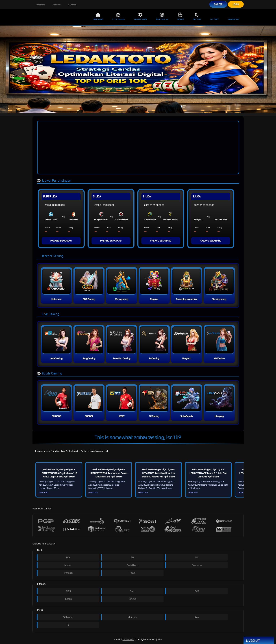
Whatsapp (39, 5)
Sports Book (141, 17)
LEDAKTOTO (128, 639)
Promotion (233, 17)
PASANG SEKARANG (61, 241)
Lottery (214, 17)
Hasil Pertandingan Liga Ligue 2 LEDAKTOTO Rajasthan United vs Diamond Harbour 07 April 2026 (158, 473)
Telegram (55, 5)
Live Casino (162, 17)
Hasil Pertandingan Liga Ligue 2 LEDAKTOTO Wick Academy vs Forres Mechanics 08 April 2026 (109, 473)
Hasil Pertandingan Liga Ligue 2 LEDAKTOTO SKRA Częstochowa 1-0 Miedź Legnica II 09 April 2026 (59, 473)
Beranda (98, 17)
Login (236, 4)
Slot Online (119, 17)
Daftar (218, 4)
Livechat (70, 5)
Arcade (197, 17)
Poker (181, 17)
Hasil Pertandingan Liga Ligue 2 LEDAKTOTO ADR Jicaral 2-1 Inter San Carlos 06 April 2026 (208, 473)
